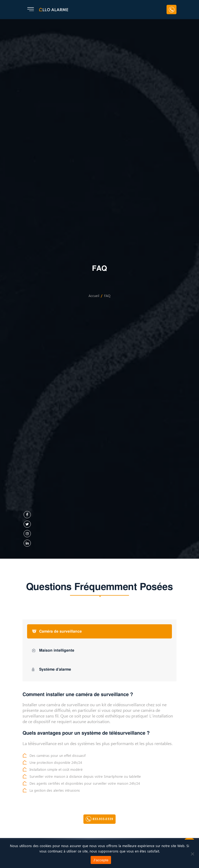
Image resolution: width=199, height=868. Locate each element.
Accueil (94, 296)
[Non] (192, 854)
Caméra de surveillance (57, 631)
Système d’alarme (51, 669)
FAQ (107, 296)
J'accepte (101, 860)
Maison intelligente (53, 650)
